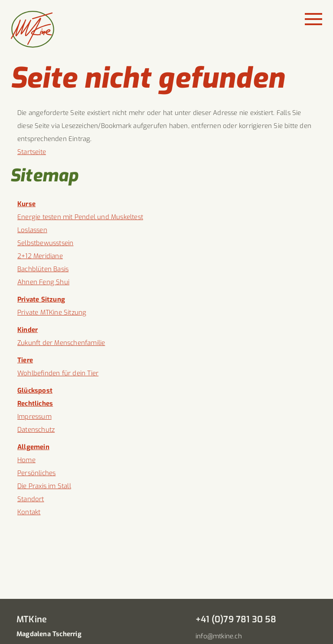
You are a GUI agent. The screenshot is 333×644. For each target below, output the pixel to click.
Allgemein (33, 447)
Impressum (34, 417)
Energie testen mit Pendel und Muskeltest (80, 217)
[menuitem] (166, 204)
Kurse (26, 204)
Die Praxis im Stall (44, 486)
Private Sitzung (41, 299)
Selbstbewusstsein (45, 243)
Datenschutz (36, 430)
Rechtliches (35, 404)
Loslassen (32, 230)
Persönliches (36, 473)
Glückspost (35, 391)
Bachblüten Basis (43, 269)
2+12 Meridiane (40, 256)
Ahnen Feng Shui (43, 282)
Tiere (25, 360)
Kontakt (29, 512)
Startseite (32, 152)
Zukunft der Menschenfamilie (61, 343)
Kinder (28, 330)
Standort (31, 499)
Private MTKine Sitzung (52, 312)
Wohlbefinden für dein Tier (58, 373)
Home (26, 460)
